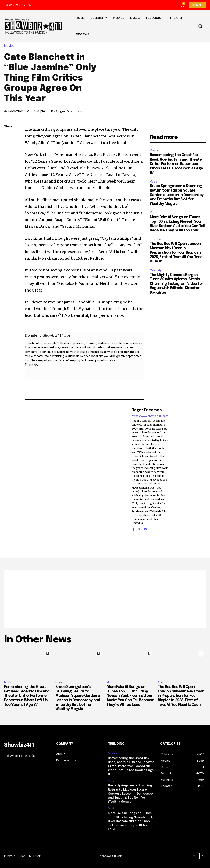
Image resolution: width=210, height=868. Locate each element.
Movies (10, 46)
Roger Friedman (69, 111)
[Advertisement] (105, 599)
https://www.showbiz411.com (150, 416)
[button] (200, 26)
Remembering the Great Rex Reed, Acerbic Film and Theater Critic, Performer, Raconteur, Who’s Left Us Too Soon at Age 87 (176, 164)
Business (155, 239)
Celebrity (156, 270)
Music (153, 182)
